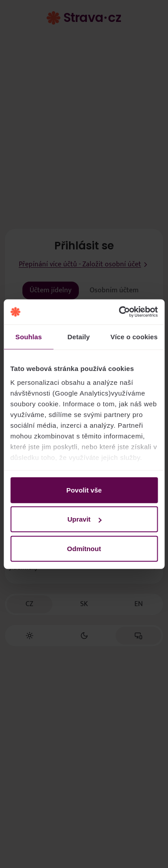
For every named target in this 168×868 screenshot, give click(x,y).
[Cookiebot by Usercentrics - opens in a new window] (120, 312)
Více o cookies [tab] (134, 336)
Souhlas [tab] (28, 336)
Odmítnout (84, 548)
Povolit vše (84, 490)
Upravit (84, 519)
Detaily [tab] (79, 336)
